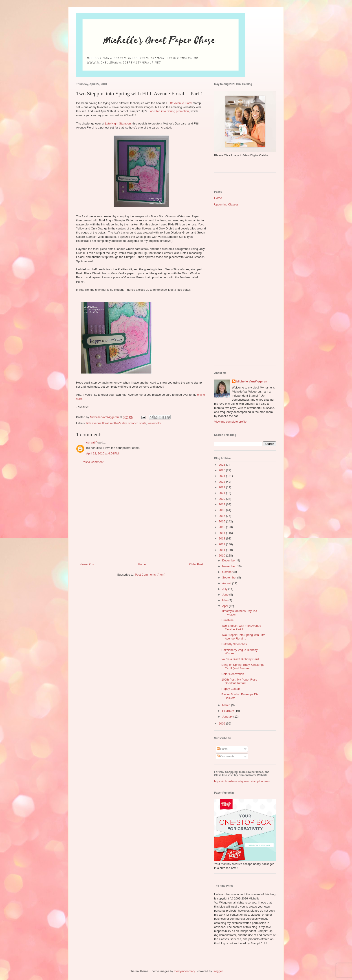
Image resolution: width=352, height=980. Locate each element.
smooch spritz (137, 423)
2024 (222, 476)
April (226, 606)
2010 (222, 555)
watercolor (155, 423)
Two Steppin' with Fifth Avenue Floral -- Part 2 (241, 628)
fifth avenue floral (98, 423)
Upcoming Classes (226, 204)
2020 (222, 499)
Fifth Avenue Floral (180, 103)
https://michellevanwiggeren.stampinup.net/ (242, 781)
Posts (222, 749)
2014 (222, 533)
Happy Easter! (231, 689)
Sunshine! (228, 620)
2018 (222, 510)
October (228, 572)
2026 (222, 465)
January (228, 717)
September (230, 577)
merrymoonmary (185, 971)
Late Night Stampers (118, 123)
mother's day (118, 423)
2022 (222, 487)
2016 (222, 521)
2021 (222, 493)
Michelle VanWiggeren (252, 381)
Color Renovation (233, 674)
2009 (222, 724)
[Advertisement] (141, 515)
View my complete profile (230, 422)
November (229, 566)
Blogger (218, 971)
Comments (226, 756)
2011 (222, 550)
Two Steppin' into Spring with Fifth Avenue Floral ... (243, 637)
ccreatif (91, 442)
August (227, 583)
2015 (222, 527)
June (226, 595)
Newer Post (87, 564)
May (225, 600)
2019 (222, 504)
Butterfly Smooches (234, 644)
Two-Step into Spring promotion (169, 111)
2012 (222, 544)
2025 (222, 470)
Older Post (196, 564)
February (229, 711)
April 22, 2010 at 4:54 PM (102, 453)
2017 (222, 516)
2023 (222, 482)
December (229, 560)
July (225, 589)
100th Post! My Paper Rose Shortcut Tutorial (239, 681)
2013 (222, 538)
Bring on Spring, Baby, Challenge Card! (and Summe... (243, 667)
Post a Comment (93, 462)
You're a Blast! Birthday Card (240, 659)
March (227, 705)
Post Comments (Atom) (150, 575)
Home (142, 564)
